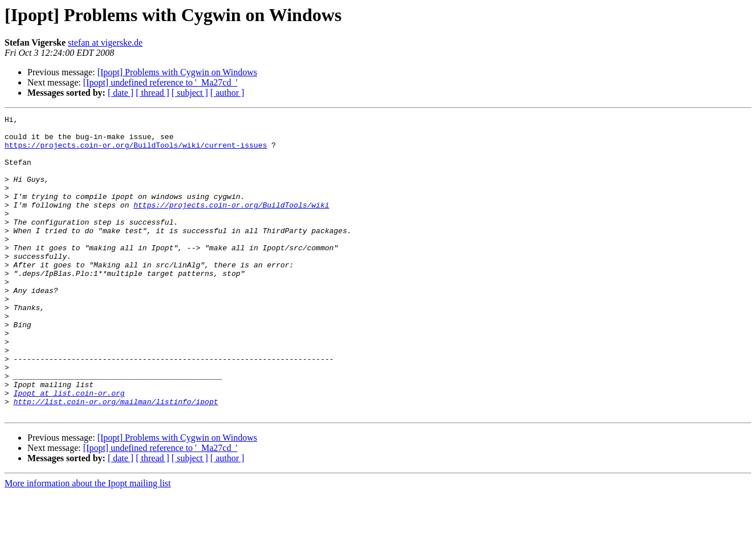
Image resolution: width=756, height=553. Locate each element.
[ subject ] (190, 93)
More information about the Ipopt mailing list (88, 543)
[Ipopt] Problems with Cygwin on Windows (177, 72)
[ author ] (227, 93)
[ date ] (121, 93)
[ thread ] (153, 93)
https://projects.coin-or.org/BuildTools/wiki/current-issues (136, 152)
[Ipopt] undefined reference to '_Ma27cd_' (160, 82)
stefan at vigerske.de (105, 42)
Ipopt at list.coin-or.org (69, 449)
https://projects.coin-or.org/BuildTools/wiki (231, 223)
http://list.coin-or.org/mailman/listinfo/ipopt (116, 460)
